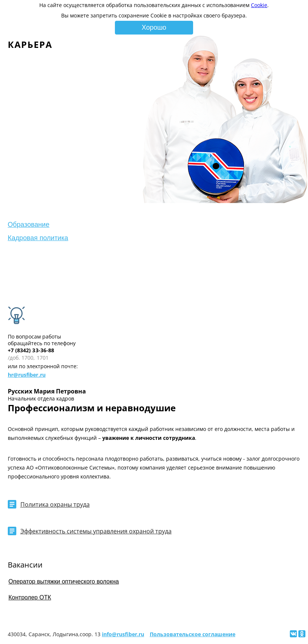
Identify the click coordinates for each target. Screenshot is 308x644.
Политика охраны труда (55, 504)
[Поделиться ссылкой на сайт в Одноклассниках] (302, 634)
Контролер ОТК (30, 597)
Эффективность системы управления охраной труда (96, 531)
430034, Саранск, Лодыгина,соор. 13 (54, 634)
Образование (29, 225)
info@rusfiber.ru (123, 634)
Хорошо (154, 27)
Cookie (259, 5)
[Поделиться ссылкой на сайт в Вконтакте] (293, 634)
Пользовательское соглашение (193, 634)
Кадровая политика (38, 238)
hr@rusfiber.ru (27, 375)
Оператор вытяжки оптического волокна (64, 581)
